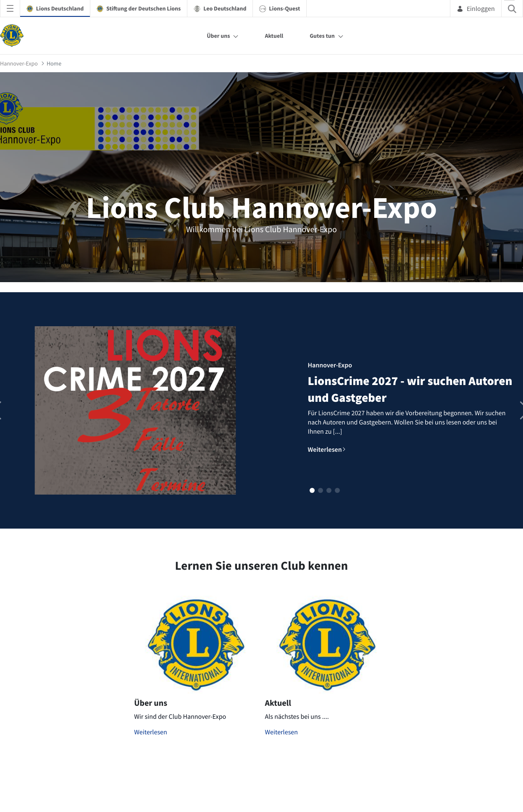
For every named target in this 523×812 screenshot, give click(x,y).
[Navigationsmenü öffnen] (10, 8)
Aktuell (274, 36)
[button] (312, 490)
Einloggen (476, 8)
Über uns (218, 36)
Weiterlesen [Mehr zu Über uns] (151, 732)
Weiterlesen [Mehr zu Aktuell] (282, 732)
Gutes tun (322, 36)
